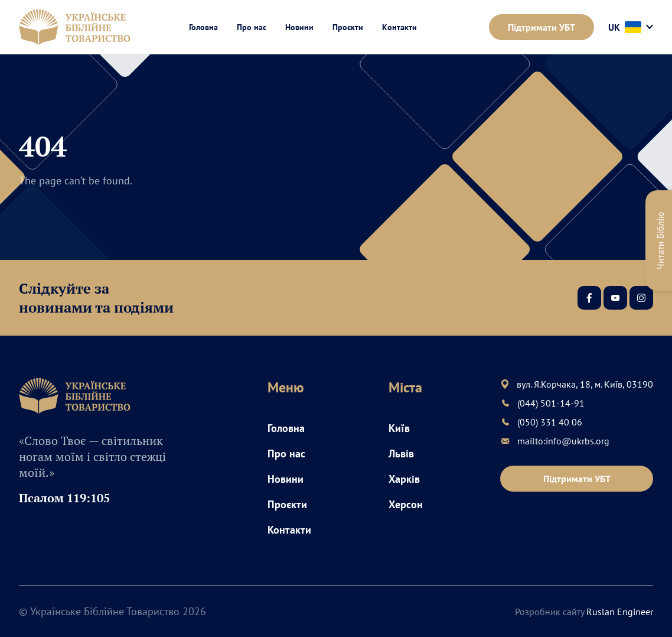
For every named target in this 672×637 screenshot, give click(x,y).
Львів (401, 454)
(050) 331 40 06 (550, 422)
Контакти (399, 27)
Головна (203, 27)
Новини (299, 27)
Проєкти (348, 27)
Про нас (252, 27)
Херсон (406, 504)
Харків (404, 479)
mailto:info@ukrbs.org (563, 441)
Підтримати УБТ (541, 27)
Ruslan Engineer (620, 612)
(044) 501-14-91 (551, 403)
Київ (399, 428)
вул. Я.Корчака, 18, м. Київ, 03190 (585, 384)
